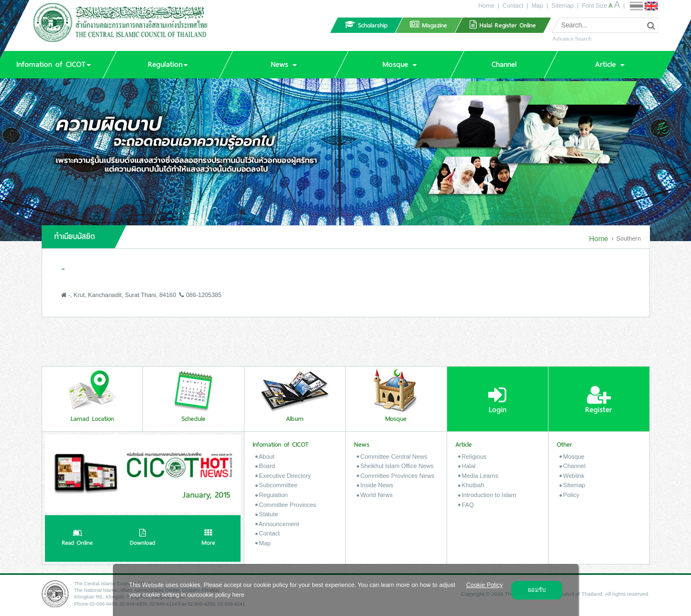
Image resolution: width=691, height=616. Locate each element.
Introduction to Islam (487, 495)
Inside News (375, 485)
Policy (569, 495)
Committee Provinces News (396, 476)
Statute (267, 514)
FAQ (466, 505)
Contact (513, 5)
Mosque (572, 457)
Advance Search (572, 38)
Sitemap (562, 5)
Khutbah (471, 485)
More (208, 539)
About (265, 457)
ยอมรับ (537, 590)
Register (599, 400)
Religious (472, 457)
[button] (168, 65)
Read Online (77, 539)
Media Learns (478, 476)
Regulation (272, 495)
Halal (467, 466)
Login (497, 400)
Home (486, 5)
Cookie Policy (485, 585)
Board (265, 466)
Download (142, 539)
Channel (573, 466)
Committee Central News (392, 457)
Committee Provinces (286, 505)
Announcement (277, 524)
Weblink (572, 476)
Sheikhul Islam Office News (395, 466)
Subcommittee (276, 485)
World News (375, 495)
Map (537, 5)
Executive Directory (283, 476)
